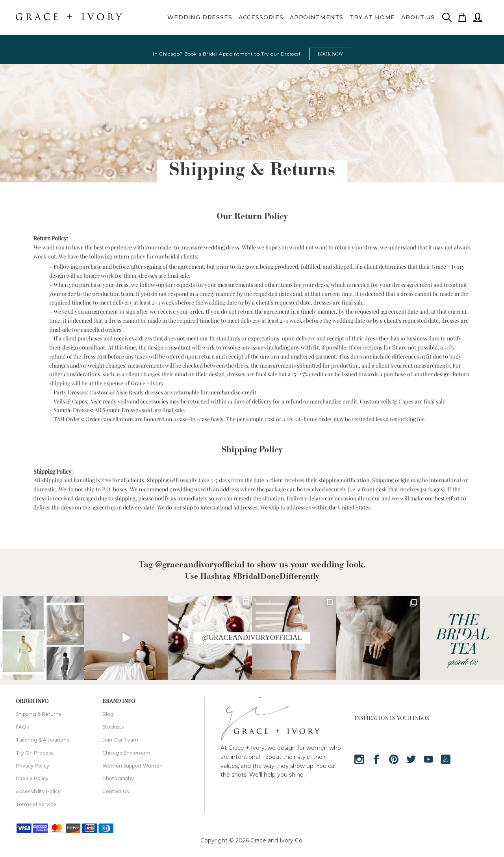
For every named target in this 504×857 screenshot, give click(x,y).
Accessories (261, 17)
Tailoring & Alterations (42, 740)
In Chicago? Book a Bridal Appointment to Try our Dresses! (226, 54)
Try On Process (34, 753)
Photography (118, 778)
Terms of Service (36, 804)
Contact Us (116, 791)
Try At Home (372, 17)
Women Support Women (132, 766)
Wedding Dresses (200, 17)
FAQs (22, 727)
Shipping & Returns (38, 714)
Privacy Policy (32, 766)
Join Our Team (120, 740)
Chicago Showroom (126, 753)
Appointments (317, 17)
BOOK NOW (330, 54)
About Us (418, 17)
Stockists (113, 727)
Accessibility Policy (38, 791)
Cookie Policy (32, 778)
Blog (108, 714)
